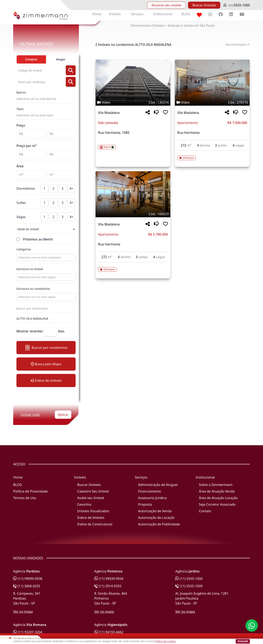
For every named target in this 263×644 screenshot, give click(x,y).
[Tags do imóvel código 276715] (212, 102)
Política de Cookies (165, 641)
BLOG (186, 14)
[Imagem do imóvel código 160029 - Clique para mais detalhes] (133, 194)
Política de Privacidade (30, 491)
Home (97, 14)
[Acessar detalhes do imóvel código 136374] (133, 145)
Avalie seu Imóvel (91, 498)
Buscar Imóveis (204, 5)
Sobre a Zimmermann (216, 485)
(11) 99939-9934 (109, 579)
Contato (205, 511)
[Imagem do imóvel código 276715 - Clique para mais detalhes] (212, 83)
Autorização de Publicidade (159, 524)
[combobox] (46, 257)
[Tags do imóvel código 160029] (133, 214)
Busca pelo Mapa (46, 364)
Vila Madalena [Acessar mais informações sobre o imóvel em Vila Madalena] (109, 113)
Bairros (21, 92)
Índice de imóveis (46, 380)
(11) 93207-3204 (28, 632)
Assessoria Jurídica (152, 498)
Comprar (31, 59)
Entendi (243, 641)
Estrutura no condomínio (33, 289)
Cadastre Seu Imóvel (93, 491)
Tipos (20, 109)
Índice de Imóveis (91, 518)
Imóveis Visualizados (93, 511)
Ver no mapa (23, 612)
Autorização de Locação (156, 518)
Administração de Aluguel (158, 485)
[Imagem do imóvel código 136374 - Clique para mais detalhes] (133, 83)
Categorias (24, 249)
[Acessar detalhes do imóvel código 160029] (133, 267)
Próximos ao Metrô (38, 239)
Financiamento (149, 491)
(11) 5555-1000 (189, 579)
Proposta (145, 504)
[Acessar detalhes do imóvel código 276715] (212, 155)
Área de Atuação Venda (217, 491)
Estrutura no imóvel (30, 269)
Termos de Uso (25, 498)
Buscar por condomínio (46, 348)
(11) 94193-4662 (109, 632)
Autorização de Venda (155, 511)
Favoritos (84, 504)
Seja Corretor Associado (217, 504)
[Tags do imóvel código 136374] (133, 102)
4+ (72, 188)
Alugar (61, 59)
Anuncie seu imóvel (166, 5)
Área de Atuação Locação (218, 498)
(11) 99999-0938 (28, 579)
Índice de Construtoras (95, 524)
